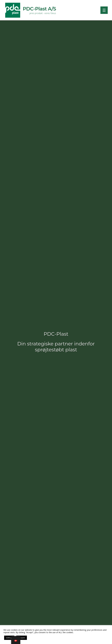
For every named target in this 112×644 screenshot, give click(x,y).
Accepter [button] (22, 638)
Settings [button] (9, 638)
